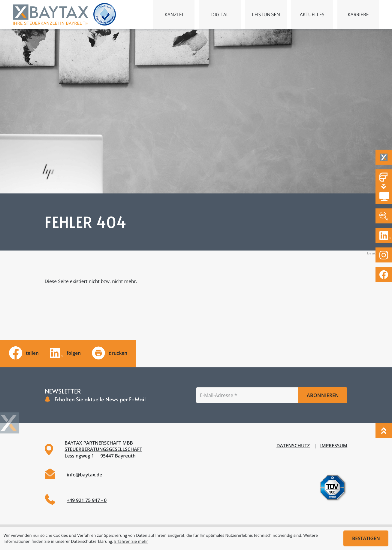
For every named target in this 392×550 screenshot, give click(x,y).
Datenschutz (293, 445)
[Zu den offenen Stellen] (384, 216)
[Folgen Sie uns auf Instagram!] (384, 255)
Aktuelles (312, 14)
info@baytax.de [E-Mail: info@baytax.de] (84, 475)
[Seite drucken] (110, 353)
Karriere (358, 14)
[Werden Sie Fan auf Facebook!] (384, 275)
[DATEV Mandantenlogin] (384, 197)
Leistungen (266, 14)
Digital (220, 14)
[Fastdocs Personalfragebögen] (384, 177)
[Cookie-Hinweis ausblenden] (366, 538)
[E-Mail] (247, 395)
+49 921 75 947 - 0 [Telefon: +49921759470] (87, 500)
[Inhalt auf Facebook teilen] (24, 353)
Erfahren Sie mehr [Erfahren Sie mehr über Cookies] (131, 541)
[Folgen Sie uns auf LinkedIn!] (384, 236)
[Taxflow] (384, 158)
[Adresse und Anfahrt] (117, 449)
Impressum (334, 445)
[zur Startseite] (51, 15)
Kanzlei (174, 14)
